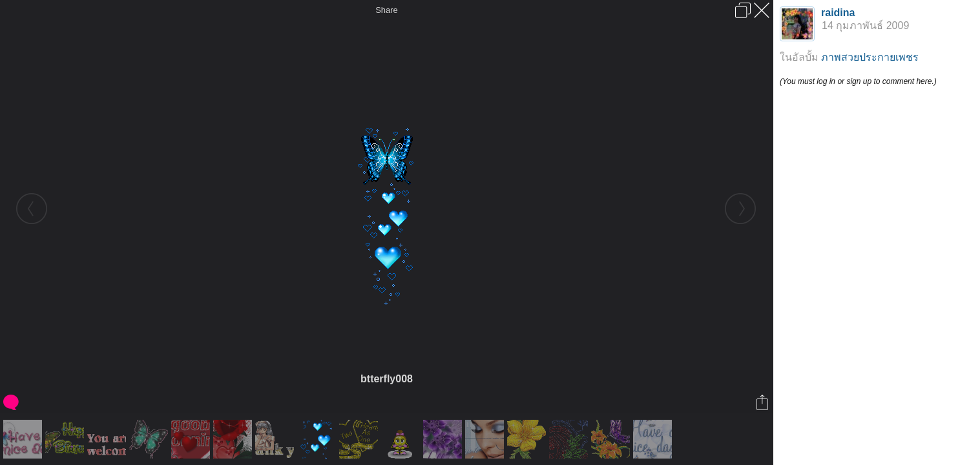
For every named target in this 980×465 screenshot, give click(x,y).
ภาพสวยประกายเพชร (870, 57)
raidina (838, 13)
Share (387, 10)
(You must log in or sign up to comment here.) (858, 81)
